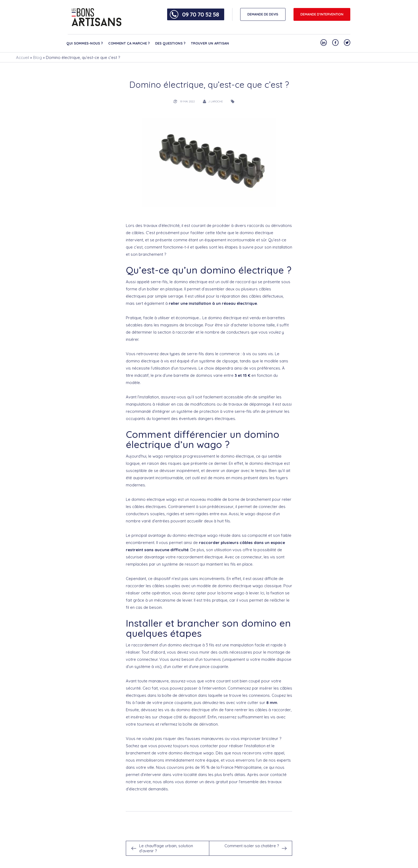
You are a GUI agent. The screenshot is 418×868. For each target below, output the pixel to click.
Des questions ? (170, 43)
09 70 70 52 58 (200, 14)
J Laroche (216, 101)
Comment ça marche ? (129, 43)
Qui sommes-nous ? (85, 43)
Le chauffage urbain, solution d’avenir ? (166, 848)
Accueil (23, 57)
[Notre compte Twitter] (347, 43)
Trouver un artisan (210, 43)
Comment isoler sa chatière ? (252, 846)
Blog (37, 57)
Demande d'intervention (322, 14)
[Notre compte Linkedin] (324, 43)
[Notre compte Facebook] (335, 43)
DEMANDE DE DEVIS (263, 14)
